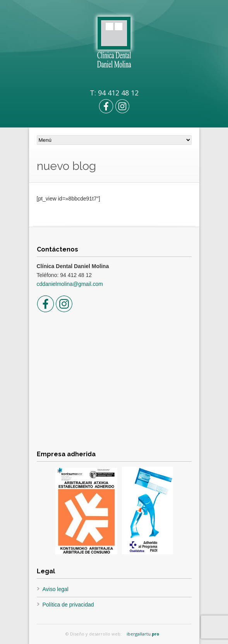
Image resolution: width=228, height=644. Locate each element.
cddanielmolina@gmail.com (70, 284)
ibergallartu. (143, 634)
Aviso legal (56, 589)
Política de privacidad (68, 605)
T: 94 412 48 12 (114, 93)
